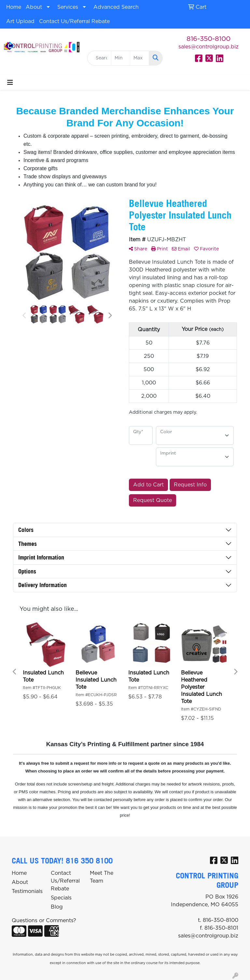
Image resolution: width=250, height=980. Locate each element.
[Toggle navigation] (10, 83)
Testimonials (27, 891)
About (34, 7)
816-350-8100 (208, 39)
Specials (61, 898)
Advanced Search (116, 7)
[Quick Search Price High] (139, 58)
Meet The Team (102, 877)
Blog (57, 907)
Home (14, 7)
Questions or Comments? (44, 921)
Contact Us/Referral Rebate (74, 21)
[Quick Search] (99, 58)
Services (68, 7)
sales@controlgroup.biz (208, 47)
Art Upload (20, 21)
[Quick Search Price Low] (121, 58)
